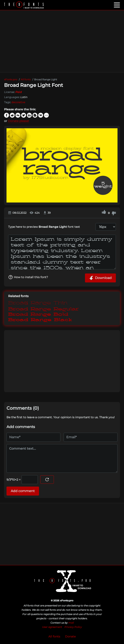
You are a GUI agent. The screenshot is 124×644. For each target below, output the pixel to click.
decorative (18, 102)
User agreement (52, 627)
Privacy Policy (73, 627)
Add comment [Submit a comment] (23, 491)
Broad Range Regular (44, 308)
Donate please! (18, 121)
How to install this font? (28, 277)
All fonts (54, 636)
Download (100, 278)
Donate (70, 636)
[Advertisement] (62, 41)
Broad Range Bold (38, 314)
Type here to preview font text (44, 227)
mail (71, 623)
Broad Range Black (40, 320)
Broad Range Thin (38, 303)
